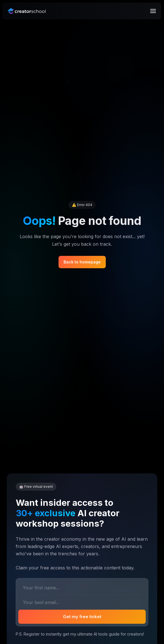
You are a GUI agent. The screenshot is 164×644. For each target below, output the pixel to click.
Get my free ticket (82, 617)
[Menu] (153, 11)
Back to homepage (82, 262)
